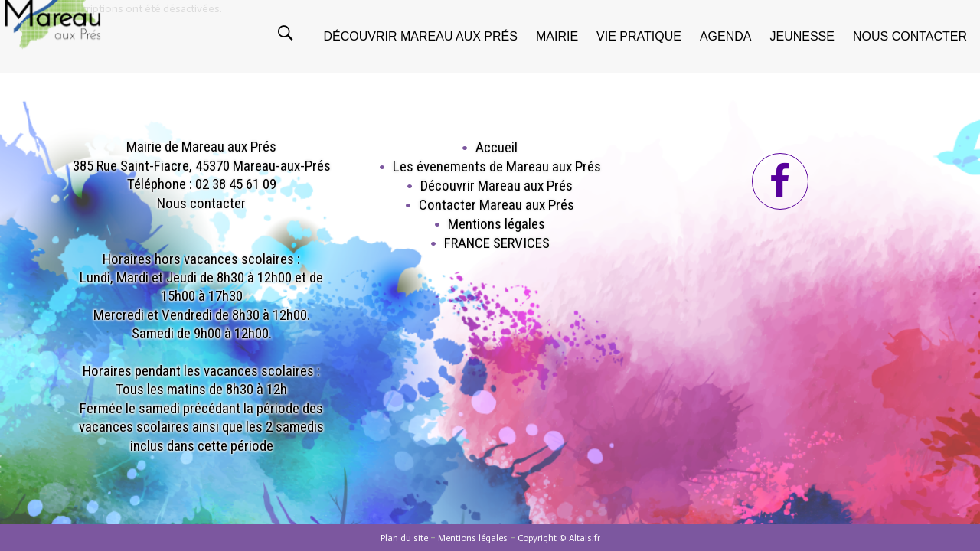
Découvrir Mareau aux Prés (497, 186)
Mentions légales (497, 224)
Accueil (497, 147)
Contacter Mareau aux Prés (497, 205)
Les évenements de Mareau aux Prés (497, 166)
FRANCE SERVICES (497, 243)
